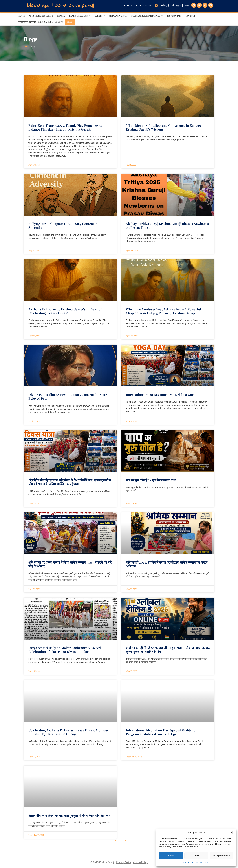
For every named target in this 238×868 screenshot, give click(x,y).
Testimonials (174, 16)
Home (22, 16)
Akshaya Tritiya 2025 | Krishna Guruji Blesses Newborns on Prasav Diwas (167, 225)
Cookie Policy (189, 862)
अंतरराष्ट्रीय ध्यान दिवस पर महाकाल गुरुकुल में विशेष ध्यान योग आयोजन (69, 815)
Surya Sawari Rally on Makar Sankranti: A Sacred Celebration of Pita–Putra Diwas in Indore (65, 650)
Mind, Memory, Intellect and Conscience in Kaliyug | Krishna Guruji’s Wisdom (164, 127)
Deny (196, 856)
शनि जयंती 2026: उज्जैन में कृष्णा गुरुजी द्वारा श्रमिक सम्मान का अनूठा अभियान (167, 564)
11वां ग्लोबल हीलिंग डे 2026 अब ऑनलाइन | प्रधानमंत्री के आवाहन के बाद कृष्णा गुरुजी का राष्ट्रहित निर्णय (168, 650)
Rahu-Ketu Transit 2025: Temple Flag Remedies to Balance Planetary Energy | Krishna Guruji (65, 127)
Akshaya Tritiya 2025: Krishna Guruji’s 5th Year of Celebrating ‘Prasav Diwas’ (65, 311)
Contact (190, 16)
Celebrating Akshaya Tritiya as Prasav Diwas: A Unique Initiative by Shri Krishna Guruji (69, 732)
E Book (61, 16)
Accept (171, 856)
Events (100, 16)
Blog (70, 22)
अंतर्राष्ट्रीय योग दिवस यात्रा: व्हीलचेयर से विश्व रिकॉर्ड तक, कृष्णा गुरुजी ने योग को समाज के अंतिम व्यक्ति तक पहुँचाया (70, 482)
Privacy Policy (202, 862)
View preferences (222, 856)
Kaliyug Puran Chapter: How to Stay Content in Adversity (63, 225)
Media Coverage (118, 16)
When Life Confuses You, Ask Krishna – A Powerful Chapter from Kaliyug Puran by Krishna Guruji (163, 311)
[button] (232, 833)
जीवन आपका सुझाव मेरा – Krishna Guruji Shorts (41, 22)
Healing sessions (80, 16)
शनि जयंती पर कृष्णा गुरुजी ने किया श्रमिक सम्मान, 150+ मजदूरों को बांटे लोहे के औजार (70, 564)
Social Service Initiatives (147, 16)
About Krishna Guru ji (41, 16)
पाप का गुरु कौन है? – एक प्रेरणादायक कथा (151, 480)
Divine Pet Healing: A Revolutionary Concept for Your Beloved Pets (68, 396)
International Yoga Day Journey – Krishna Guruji (162, 394)
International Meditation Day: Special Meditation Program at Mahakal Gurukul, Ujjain (162, 732)
